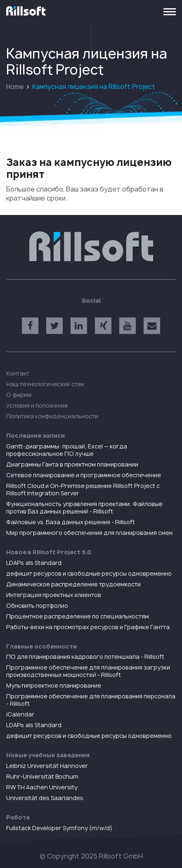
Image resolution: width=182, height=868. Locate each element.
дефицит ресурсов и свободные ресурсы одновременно (89, 573)
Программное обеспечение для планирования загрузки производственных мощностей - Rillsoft (88, 671)
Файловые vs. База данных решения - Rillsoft (71, 522)
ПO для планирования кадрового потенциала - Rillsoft (85, 657)
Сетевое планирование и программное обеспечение (84, 475)
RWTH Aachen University (42, 787)
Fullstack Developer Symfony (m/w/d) (59, 828)
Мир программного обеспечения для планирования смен (89, 533)
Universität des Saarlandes (45, 798)
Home (15, 87)
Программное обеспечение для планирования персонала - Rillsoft (91, 700)
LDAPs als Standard (34, 563)
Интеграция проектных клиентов (54, 595)
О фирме (19, 395)
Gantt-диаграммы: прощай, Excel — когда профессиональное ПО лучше (67, 450)
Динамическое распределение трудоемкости (73, 584)
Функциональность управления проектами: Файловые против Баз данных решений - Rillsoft (84, 507)
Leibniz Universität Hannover (47, 766)
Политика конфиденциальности (52, 416)
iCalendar (20, 714)
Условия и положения (37, 405)
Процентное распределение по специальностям (78, 616)
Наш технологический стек (45, 384)
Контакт (18, 373)
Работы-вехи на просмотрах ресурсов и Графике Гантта (88, 627)
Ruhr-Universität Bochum (42, 776)
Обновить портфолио (37, 605)
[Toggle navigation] (170, 11)
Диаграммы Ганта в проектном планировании (72, 464)
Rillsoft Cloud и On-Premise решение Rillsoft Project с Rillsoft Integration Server (83, 489)
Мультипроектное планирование (54, 685)
